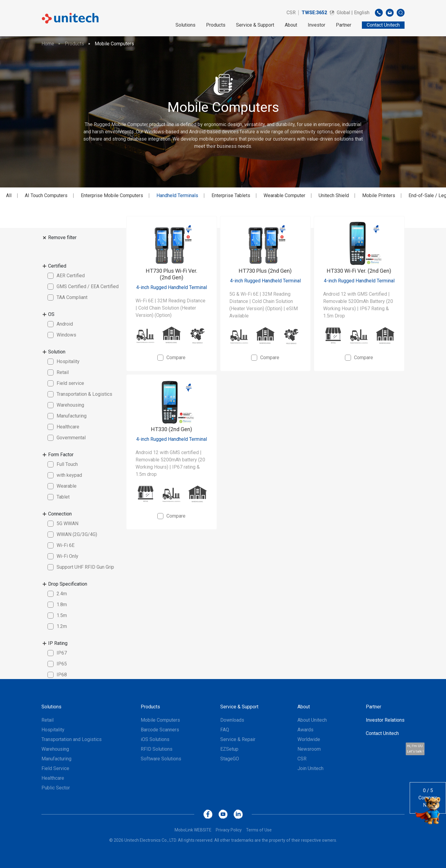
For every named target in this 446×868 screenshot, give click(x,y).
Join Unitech (310, 768)
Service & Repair (238, 739)
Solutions (185, 25)
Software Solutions (161, 759)
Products (216, 25)
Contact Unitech (382, 733)
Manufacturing (56, 759)
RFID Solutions (157, 749)
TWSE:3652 (314, 13)
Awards (305, 730)
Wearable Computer (284, 195)
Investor (316, 25)
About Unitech (312, 720)
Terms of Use (259, 830)
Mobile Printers (379, 195)
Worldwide (309, 739)
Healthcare (53, 778)
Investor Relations (385, 720)
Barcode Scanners (160, 730)
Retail (48, 720)
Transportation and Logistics (72, 739)
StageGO (230, 759)
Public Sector (56, 788)
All (9, 195)
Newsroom (309, 749)
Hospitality (53, 730)
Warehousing (55, 749)
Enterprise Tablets (231, 195)
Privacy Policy (229, 830)
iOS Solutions (155, 739)
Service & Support (255, 25)
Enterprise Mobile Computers (112, 195)
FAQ (225, 730)
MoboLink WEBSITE (193, 830)
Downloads (232, 720)
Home (48, 44)
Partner (344, 25)
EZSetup (229, 749)
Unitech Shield (334, 195)
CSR (291, 13)
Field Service (55, 768)
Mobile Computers (114, 44)
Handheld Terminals (177, 195)
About (291, 25)
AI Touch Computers (46, 195)
